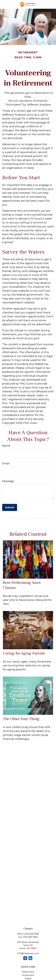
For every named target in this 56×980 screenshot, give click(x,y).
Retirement (28, 972)
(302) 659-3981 (32, 934)
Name (6, 446)
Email (6, 463)
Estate (28, 979)
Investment (28, 975)
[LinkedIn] (30, 958)
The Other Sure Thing (21, 719)
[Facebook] (25, 958)
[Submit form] (10, 507)
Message (8, 481)
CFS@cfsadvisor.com (28, 953)
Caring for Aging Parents (24, 653)
